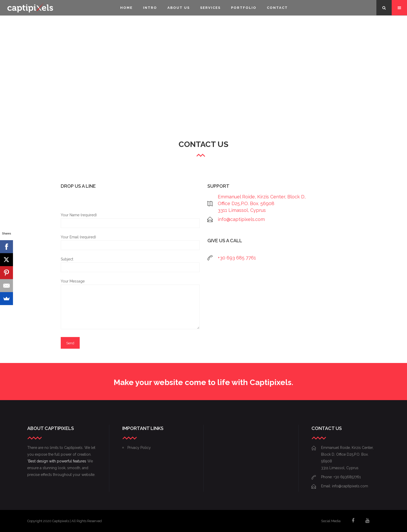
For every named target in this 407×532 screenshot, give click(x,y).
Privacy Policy (139, 448)
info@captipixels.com (241, 219)
